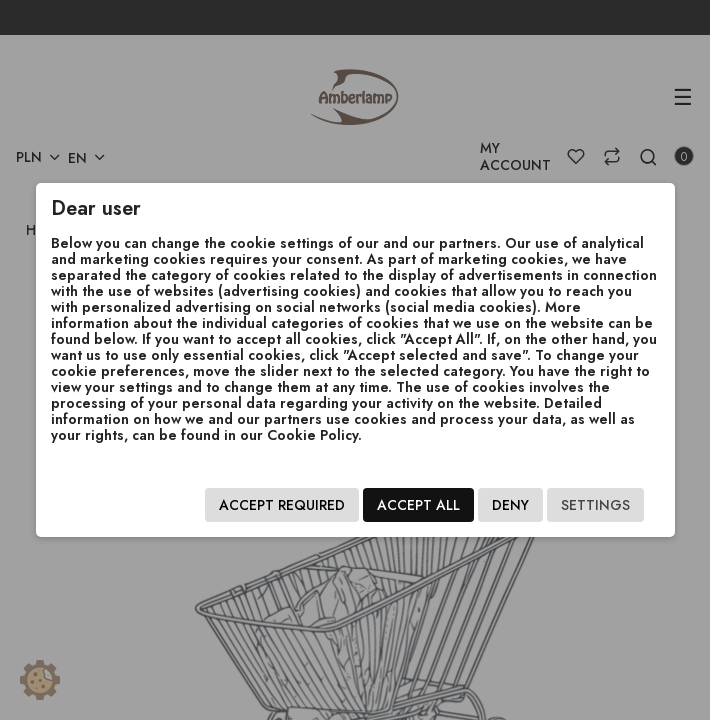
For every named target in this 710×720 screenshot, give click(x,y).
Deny (510, 505)
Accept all (418, 505)
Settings (595, 505)
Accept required (282, 505)
